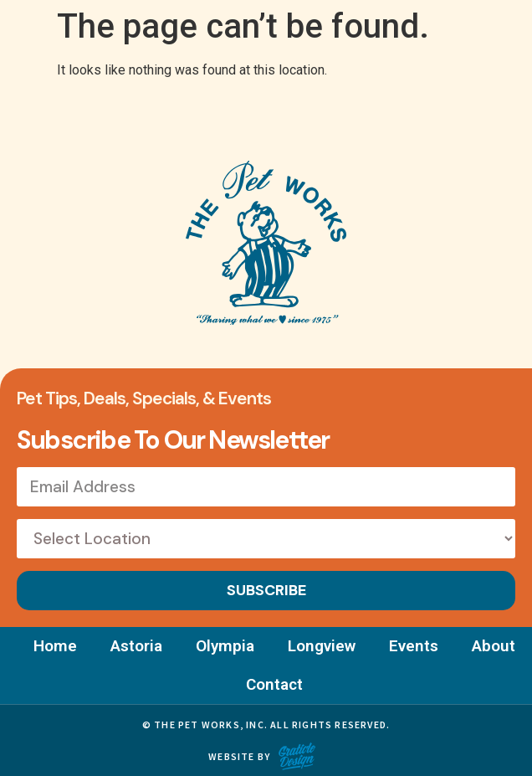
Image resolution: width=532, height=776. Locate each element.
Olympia (225, 646)
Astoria (136, 646)
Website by (239, 756)
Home (55, 646)
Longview (322, 646)
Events (414, 646)
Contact (274, 684)
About (494, 646)
